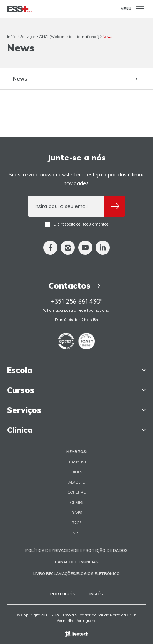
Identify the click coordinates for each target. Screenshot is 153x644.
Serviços (28, 37)
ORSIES (77, 503)
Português (63, 594)
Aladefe (76, 482)
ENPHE (76, 533)
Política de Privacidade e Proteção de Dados (77, 550)
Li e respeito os (76, 224)
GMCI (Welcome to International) (69, 37)
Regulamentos (95, 224)
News (107, 37)
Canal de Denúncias (77, 562)
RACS (76, 523)
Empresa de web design (77, 634)
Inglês (96, 594)
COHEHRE (77, 492)
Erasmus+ (77, 462)
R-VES (77, 513)
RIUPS (77, 472)
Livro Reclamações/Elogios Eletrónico (76, 574)
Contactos (76, 286)
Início (12, 37)
